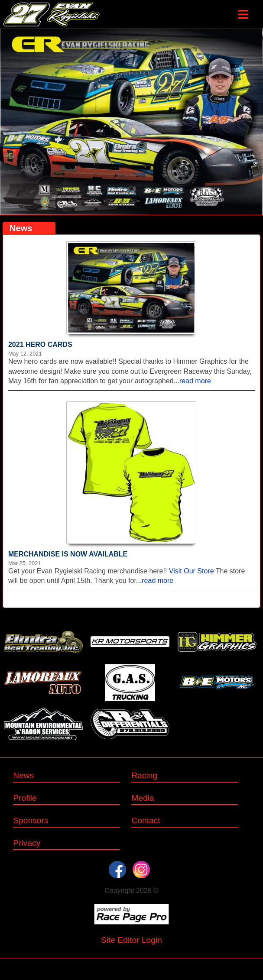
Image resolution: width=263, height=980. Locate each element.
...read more (192, 381)
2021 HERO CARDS (40, 344)
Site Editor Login (131, 940)
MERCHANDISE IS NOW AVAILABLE (68, 554)
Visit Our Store (192, 571)
